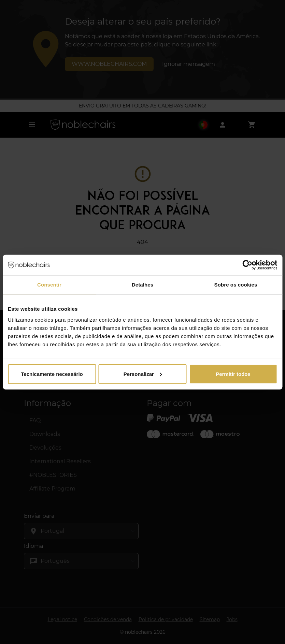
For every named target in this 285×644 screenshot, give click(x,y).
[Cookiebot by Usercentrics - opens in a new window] (247, 265)
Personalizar (143, 374)
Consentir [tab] (49, 285)
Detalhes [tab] (142, 285)
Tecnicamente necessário (52, 374)
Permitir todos (233, 374)
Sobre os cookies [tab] (236, 285)
